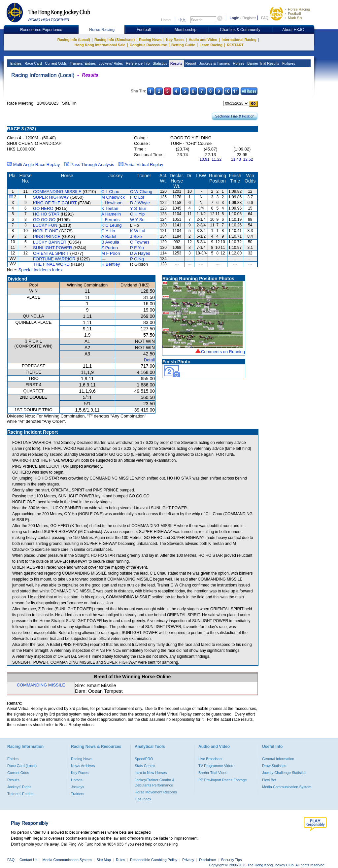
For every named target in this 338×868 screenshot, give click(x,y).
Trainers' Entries (82, 63)
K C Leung (111, 225)
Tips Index (143, 799)
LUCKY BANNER (50, 242)
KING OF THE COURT (55, 203)
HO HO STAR (46, 214)
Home (166, 20)
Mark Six (295, 18)
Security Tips (232, 860)
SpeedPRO (144, 759)
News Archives (83, 766)
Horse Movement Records (156, 792)
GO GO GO (44, 220)
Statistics (160, 63)
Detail (149, 360)
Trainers (78, 794)
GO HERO (43, 208)
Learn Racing (211, 45)
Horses (238, 63)
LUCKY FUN (45, 225)
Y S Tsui (138, 208)
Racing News (150, 40)
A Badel (109, 236)
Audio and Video (203, 40)
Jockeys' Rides (110, 63)
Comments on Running (223, 352)
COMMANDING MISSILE (57, 192)
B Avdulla (110, 242)
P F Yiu (137, 248)
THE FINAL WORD (51, 264)
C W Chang (141, 192)
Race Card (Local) (22, 766)
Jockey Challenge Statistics (284, 773)
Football (294, 14)
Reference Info (137, 63)
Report (190, 63)
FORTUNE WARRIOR (54, 259)
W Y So (137, 220)
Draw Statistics (274, 766)
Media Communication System (287, 787)
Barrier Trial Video (213, 773)
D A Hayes (140, 253)
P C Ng (137, 259)
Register (249, 18)
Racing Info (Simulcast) (115, 40)
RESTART (235, 45)
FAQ (265, 18)
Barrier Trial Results (263, 63)
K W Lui (138, 231)
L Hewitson (112, 203)
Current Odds (55, 63)
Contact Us (28, 860)
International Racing (239, 40)
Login (234, 18)
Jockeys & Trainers (214, 63)
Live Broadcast (210, 759)
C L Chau (110, 192)
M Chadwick (113, 197)
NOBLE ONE (46, 231)
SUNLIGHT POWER (52, 248)
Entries (15, 63)
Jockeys (78, 787)
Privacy (188, 860)
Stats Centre (145, 766)
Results (176, 63)
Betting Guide (183, 45)
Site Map (104, 860)
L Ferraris (110, 220)
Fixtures (288, 63)
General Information (278, 759)
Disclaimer (207, 860)
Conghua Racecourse (148, 45)
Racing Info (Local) (74, 40)
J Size (136, 236)
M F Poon (111, 253)
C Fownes (140, 242)
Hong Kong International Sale (100, 45)
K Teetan (110, 208)
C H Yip (137, 214)
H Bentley (111, 264)
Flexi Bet (269, 780)
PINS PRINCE (47, 236)
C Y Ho (108, 231)
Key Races (175, 40)
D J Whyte (140, 203)
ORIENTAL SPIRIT (51, 253)
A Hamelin (111, 214)
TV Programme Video (216, 766)
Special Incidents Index (41, 270)
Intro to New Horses (151, 773)
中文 (182, 20)
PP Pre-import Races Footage (223, 780)
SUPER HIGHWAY (51, 197)
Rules (121, 860)
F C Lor (137, 197)
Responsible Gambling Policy (154, 860)
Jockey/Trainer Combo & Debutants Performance (155, 783)
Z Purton (110, 248)
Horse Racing (299, 9)
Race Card (33, 63)
